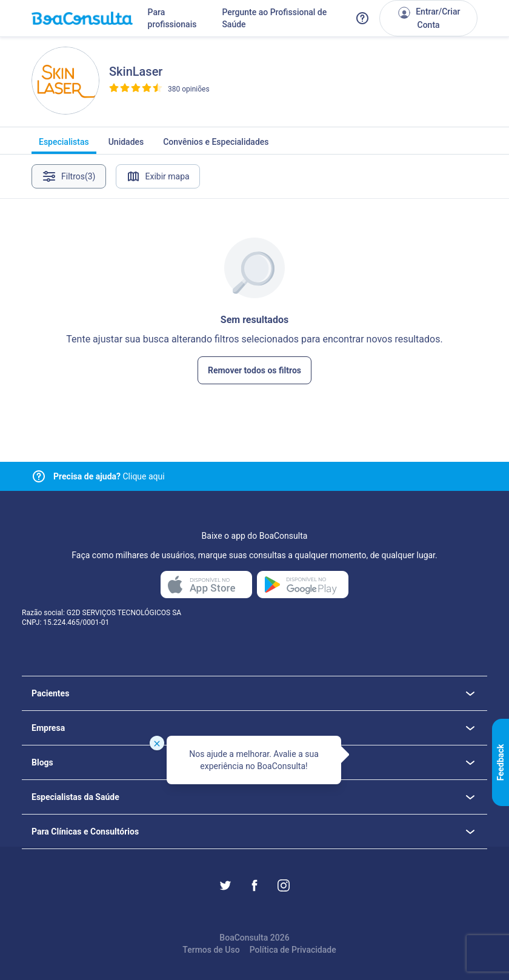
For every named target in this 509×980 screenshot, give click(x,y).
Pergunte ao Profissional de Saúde (274, 18)
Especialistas (64, 145)
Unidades (126, 145)
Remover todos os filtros (254, 370)
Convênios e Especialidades (216, 145)
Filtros (69, 176)
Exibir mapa (158, 176)
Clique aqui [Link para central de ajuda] (109, 476)
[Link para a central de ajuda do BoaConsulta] (362, 18)
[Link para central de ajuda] (39, 476)
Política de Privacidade (293, 950)
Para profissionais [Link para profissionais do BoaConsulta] (172, 18)
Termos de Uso (211, 950)
